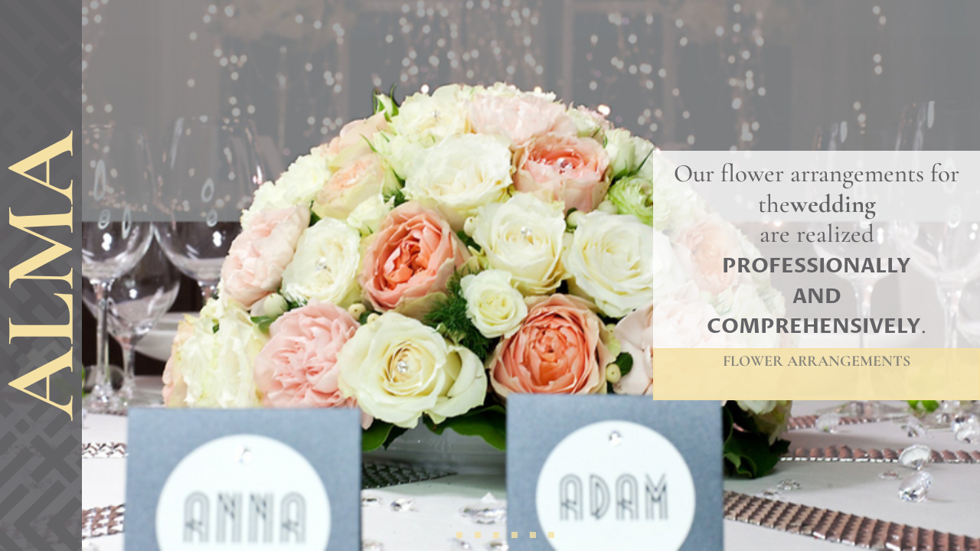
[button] (459, 535)
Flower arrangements (817, 361)
